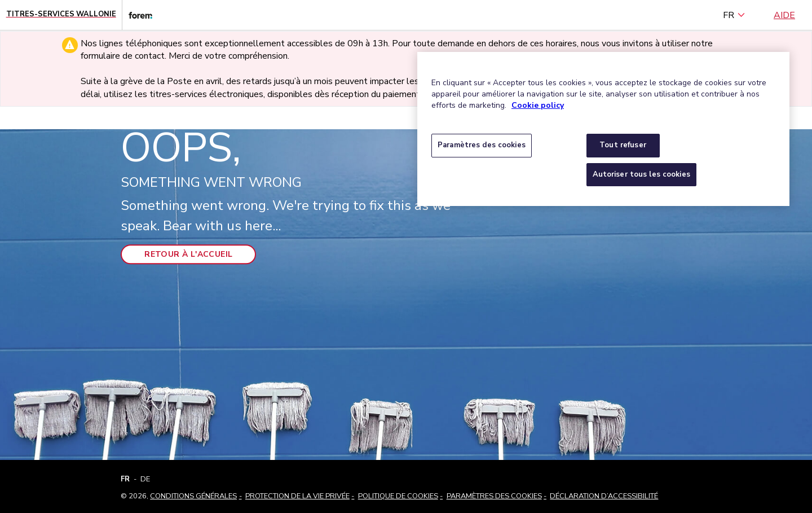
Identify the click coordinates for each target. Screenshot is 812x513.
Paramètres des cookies (494, 496)
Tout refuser (623, 145)
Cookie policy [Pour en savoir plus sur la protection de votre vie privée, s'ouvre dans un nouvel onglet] (538, 105)
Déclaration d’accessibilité (604, 496)
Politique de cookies (398, 496)
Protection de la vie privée (297, 496)
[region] (603, 129)
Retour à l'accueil (188, 254)
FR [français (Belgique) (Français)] (734, 15)
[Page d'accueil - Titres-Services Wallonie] (61, 15)
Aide (784, 15)
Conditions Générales (193, 496)
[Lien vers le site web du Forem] (137, 15)
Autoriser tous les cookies (641, 174)
